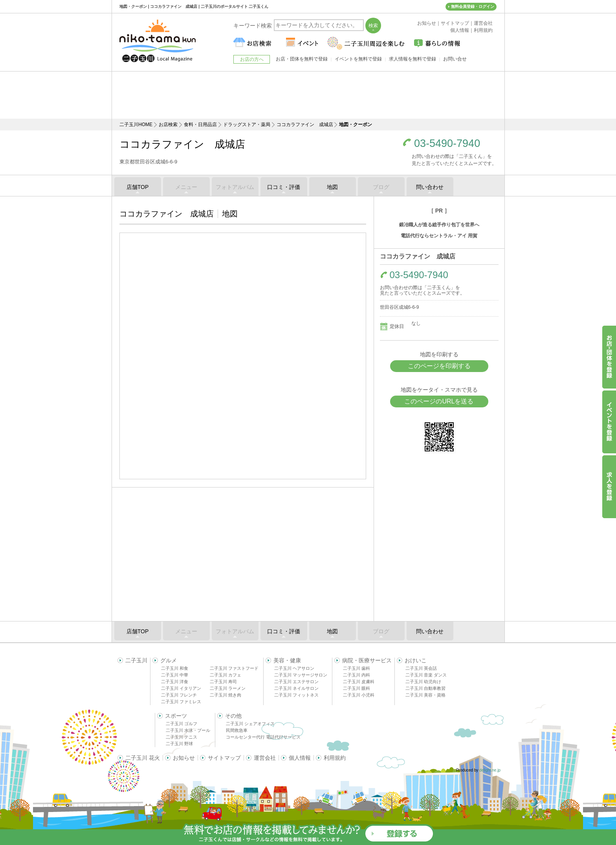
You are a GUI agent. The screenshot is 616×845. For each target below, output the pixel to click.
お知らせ (184, 758)
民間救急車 (237, 730)
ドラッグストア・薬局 (247, 125)
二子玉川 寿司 (223, 682)
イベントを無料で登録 (358, 59)
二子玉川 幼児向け (423, 682)
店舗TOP (138, 187)
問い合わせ (430, 187)
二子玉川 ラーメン (228, 688)
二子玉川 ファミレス (181, 702)
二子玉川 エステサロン (296, 682)
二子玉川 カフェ (225, 675)
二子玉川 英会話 (421, 668)
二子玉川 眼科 (357, 688)
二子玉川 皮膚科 (359, 682)
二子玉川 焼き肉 (225, 695)
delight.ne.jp (490, 770)
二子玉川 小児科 (359, 695)
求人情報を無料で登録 (412, 59)
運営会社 (265, 758)
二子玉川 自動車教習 (425, 688)
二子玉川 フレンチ (179, 695)
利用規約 (335, 758)
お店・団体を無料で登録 (302, 59)
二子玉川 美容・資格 (425, 695)
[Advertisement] (308, 95)
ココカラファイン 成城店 (305, 125)
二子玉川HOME (136, 125)
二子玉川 (136, 660)
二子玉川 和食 (175, 668)
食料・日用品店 (200, 125)
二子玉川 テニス (181, 737)
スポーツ (176, 716)
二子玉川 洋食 (175, 682)
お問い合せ (455, 59)
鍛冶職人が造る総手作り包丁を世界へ (439, 225)
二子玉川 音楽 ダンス (426, 675)
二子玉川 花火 (143, 758)
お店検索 (168, 125)
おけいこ (416, 660)
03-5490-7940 (447, 144)
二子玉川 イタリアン (181, 688)
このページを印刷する (439, 366)
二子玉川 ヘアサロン (294, 668)
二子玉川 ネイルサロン (296, 688)
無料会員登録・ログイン (473, 6)
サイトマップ (224, 758)
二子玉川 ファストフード (234, 668)
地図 (332, 187)
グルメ (169, 660)
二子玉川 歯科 (357, 668)
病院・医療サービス (367, 660)
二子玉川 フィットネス (296, 695)
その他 (233, 716)
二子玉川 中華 (175, 675)
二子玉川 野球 (179, 744)
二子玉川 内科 (357, 675)
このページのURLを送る (439, 401)
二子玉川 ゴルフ (181, 724)
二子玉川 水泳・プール (188, 730)
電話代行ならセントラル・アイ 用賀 (439, 236)
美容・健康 (287, 660)
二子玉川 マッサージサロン (301, 675)
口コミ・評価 (284, 187)
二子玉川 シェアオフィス (250, 724)
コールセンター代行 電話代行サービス (263, 737)
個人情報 (300, 758)
